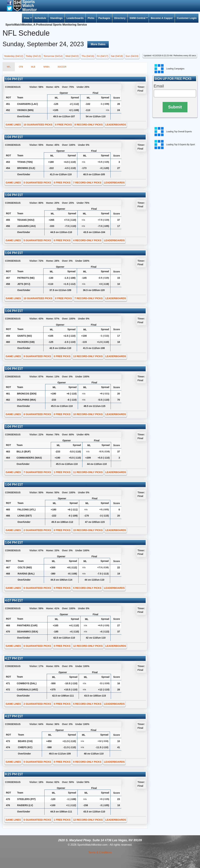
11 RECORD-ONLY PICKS (88, 472)
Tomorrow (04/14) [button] (53, 56)
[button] (10, 3)
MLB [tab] (33, 67)
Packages (104, 18)
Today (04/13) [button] (33, 56)
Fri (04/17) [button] (102, 56)
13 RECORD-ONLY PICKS (88, 356)
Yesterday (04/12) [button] (14, 56)
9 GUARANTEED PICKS (37, 356)
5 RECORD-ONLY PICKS (87, 588)
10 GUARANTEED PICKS (38, 125)
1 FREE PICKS (62, 472)
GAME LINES (13, 125)
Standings (56, 18)
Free (27, 18)
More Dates (98, 44)
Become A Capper (162, 18)
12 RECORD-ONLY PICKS (88, 646)
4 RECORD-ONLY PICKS (87, 240)
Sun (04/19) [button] (132, 56)
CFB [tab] (21, 67)
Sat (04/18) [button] (117, 56)
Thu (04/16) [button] (88, 56)
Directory (120, 18)
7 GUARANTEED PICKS (37, 472)
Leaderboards (75, 18)
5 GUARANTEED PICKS (37, 183)
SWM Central (137, 18)
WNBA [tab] (46, 67)
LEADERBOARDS (116, 125)
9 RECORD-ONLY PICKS (87, 762)
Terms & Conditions (100, 852)
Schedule (40, 18)
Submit (175, 107)
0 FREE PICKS (63, 125)
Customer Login (187, 18)
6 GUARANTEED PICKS (37, 414)
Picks (91, 18)
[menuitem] (27, 18)
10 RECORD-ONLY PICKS (88, 414)
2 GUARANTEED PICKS (37, 530)
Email (159, 86)
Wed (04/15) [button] (72, 56)
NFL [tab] (9, 67)
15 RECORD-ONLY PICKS (88, 530)
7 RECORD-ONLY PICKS (87, 183)
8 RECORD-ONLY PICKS (89, 125)
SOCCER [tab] (62, 67)
